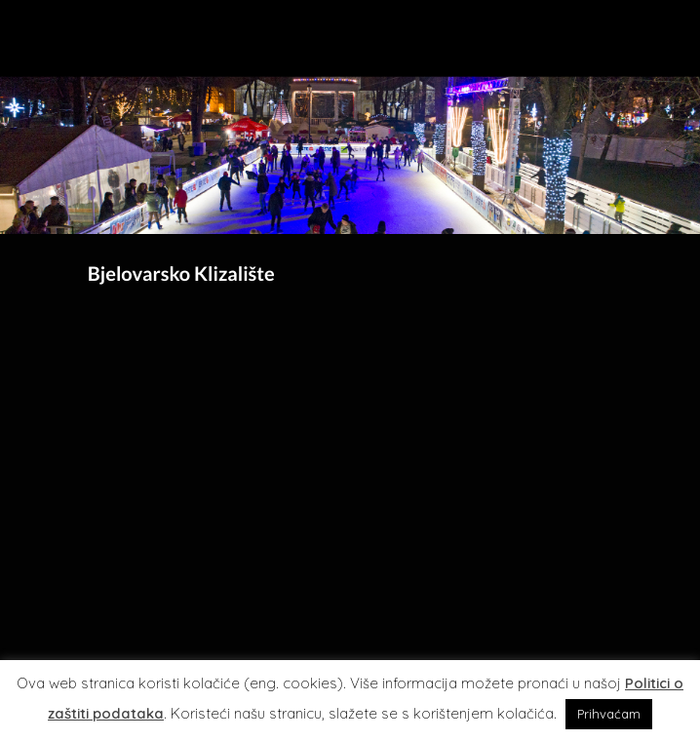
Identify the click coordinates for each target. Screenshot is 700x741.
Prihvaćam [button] (609, 714)
